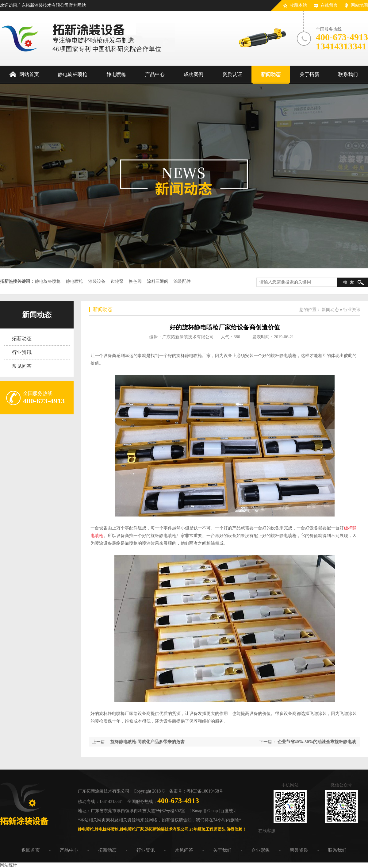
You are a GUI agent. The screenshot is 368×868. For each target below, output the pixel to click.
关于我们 (222, 850)
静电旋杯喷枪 (48, 281)
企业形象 (261, 850)
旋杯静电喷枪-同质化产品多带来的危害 (148, 742)
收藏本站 (298, 5)
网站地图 (359, 5)
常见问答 (22, 366)
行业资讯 (22, 352)
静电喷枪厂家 (132, 829)
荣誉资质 (299, 850)
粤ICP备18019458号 (205, 791)
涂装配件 (182, 281)
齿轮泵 (117, 281)
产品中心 (69, 850)
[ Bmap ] (197, 811)
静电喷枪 (75, 281)
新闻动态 (37, 315)
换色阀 (135, 281)
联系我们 (337, 850)
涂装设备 (97, 281)
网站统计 (9, 865)
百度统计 (229, 811)
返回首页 (31, 850)
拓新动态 (22, 338)
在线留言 (329, 5)
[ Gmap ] (213, 811)
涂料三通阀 (158, 281)
